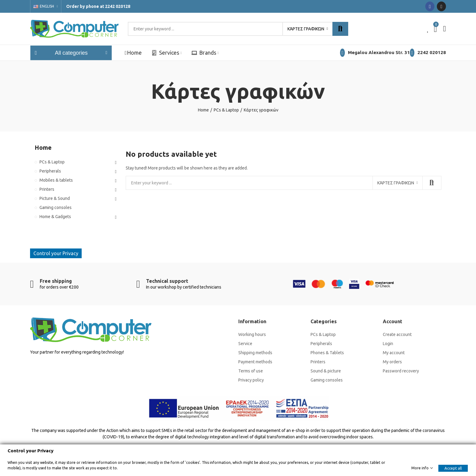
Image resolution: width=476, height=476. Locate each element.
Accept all (453, 468)
